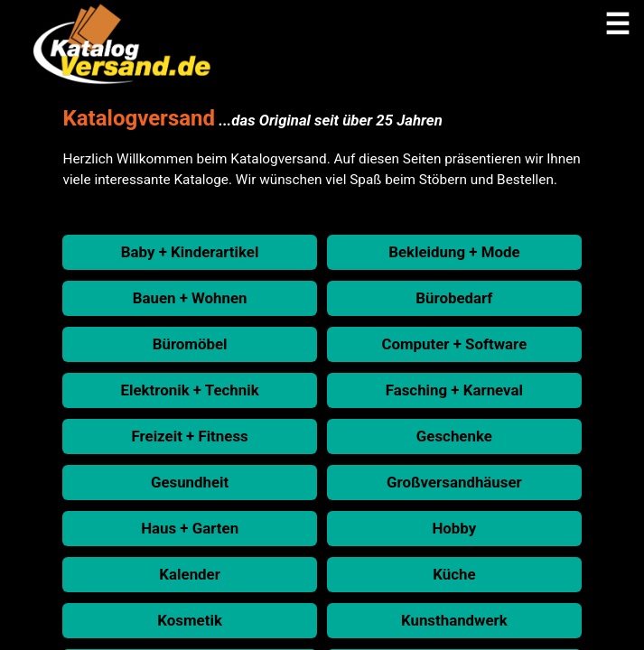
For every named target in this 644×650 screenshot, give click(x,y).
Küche (454, 574)
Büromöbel (190, 344)
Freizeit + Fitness (190, 436)
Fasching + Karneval (454, 390)
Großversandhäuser (454, 482)
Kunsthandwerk (454, 620)
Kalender (190, 574)
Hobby (454, 528)
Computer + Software (454, 344)
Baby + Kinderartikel (190, 252)
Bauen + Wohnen (190, 298)
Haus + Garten (190, 528)
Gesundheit (190, 482)
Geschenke (454, 436)
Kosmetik (190, 620)
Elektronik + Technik (190, 390)
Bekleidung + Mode (454, 252)
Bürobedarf (454, 298)
